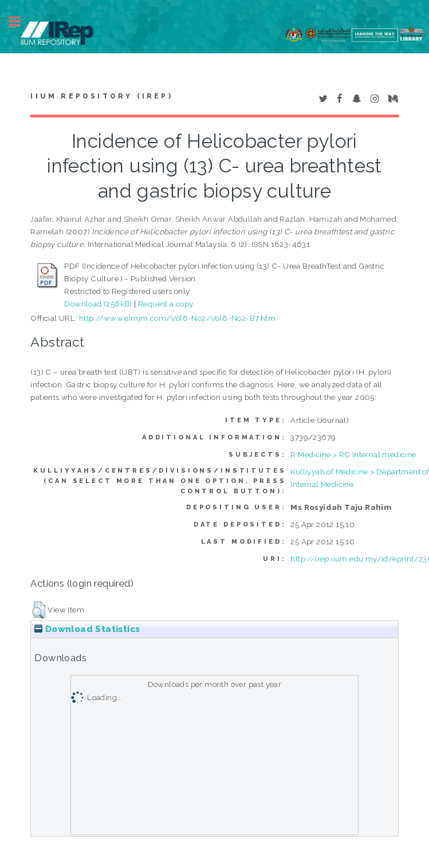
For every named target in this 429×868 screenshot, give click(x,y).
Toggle (21, 21)
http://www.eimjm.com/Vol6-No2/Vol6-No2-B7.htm (177, 318)
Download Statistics (87, 629)
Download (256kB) (98, 304)
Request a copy (166, 304)
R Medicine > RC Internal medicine (353, 454)
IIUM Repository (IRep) (101, 96)
